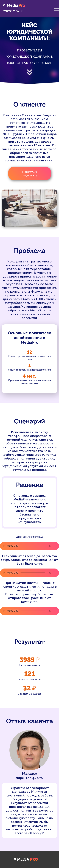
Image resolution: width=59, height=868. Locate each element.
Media (16, 6)
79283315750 (13, 11)
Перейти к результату (29, 174)
